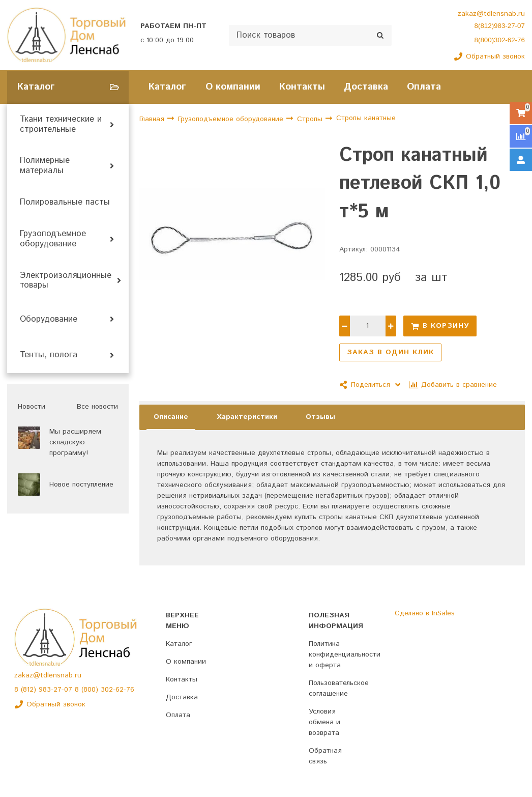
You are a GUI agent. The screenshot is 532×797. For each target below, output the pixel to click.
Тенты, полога (49, 355)
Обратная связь (325, 756)
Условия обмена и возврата (324, 722)
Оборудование (49, 320)
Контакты (302, 87)
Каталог (167, 87)
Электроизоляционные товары (66, 281)
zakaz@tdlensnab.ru (491, 14)
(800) (91, 690)
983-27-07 (57, 690)
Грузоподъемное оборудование (53, 239)
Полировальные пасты (65, 203)
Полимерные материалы (45, 166)
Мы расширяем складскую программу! (75, 442)
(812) (30, 690)
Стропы (311, 119)
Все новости (97, 407)
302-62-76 (117, 690)
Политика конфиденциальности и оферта (345, 654)
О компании (233, 87)
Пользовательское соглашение (339, 688)
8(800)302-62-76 (500, 40)
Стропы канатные (366, 118)
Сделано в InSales (425, 613)
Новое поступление (81, 485)
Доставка (366, 87)
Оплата (424, 87)
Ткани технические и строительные (61, 125)
